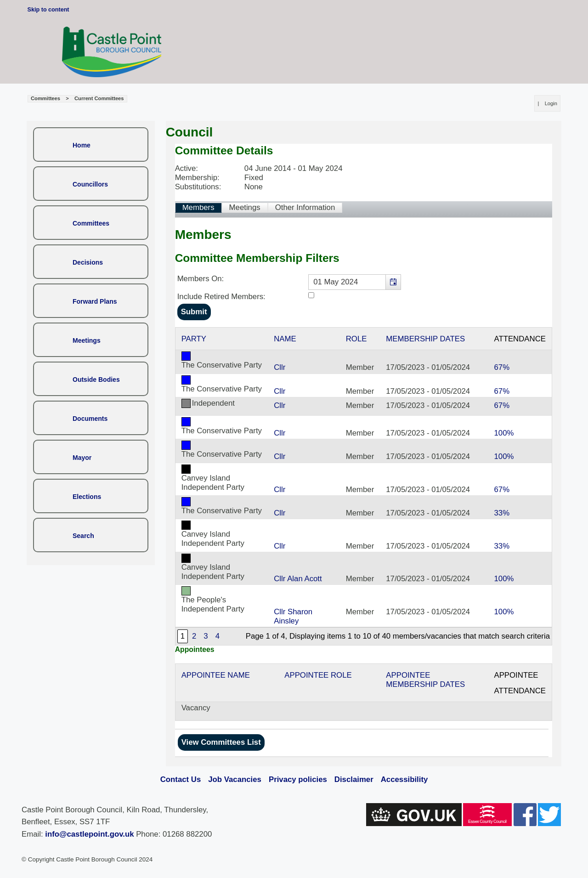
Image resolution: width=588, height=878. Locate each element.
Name (285, 339)
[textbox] (355, 282)
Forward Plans (95, 301)
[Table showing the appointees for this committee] (364, 692)
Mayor (82, 458)
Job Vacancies (235, 779)
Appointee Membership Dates (425, 680)
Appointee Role (318, 675)
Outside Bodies (96, 380)
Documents (90, 419)
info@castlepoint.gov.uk (89, 834)
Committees (91, 223)
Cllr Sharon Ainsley (293, 616)
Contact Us (181, 779)
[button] (393, 282)
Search (83, 536)
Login (551, 103)
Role (356, 339)
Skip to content (48, 10)
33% (502, 513)
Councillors (90, 184)
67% (502, 367)
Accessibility (404, 779)
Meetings (87, 340)
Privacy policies (298, 779)
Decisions (88, 262)
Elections (87, 497)
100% (504, 433)
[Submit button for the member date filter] (194, 312)
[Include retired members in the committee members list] (311, 295)
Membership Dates (425, 339)
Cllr (280, 367)
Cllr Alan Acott (298, 579)
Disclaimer (354, 779)
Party (194, 339)
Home (82, 145)
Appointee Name (216, 675)
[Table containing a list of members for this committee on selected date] (364, 486)
